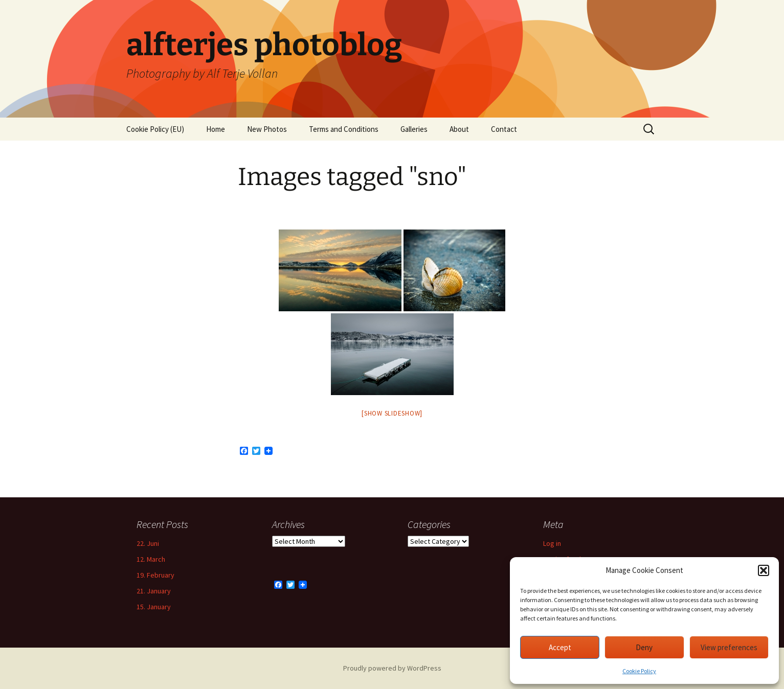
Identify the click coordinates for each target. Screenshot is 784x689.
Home (216, 129)
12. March (151, 559)
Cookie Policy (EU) (155, 129)
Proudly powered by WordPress (392, 668)
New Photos (267, 129)
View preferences (729, 647)
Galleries (414, 129)
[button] (764, 570)
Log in (552, 543)
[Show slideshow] (392, 413)
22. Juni (148, 543)
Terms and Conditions (344, 129)
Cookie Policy (639, 671)
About (459, 129)
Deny (644, 647)
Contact (504, 129)
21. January (154, 591)
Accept (560, 647)
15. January (154, 607)
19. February (155, 575)
